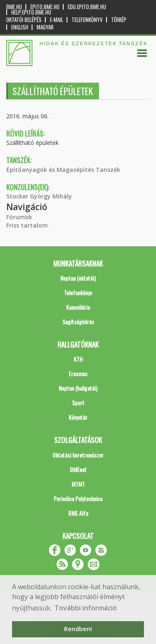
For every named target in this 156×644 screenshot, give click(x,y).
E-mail (57, 20)
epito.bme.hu (45, 7)
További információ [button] (86, 608)
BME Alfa (78, 513)
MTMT (78, 484)
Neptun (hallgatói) (78, 388)
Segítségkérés (78, 322)
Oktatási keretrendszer (78, 455)
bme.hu (14, 7)
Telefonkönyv (87, 20)
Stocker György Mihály (39, 196)
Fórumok (19, 217)
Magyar (45, 27)
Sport (78, 403)
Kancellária (78, 307)
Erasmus (78, 373)
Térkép (119, 20)
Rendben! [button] (78, 629)
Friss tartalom (27, 225)
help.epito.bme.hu (31, 12)
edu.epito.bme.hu (87, 7)
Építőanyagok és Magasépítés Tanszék (63, 170)
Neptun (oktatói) (78, 278)
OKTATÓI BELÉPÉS (24, 20)
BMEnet (78, 469)
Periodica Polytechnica (78, 498)
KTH (78, 359)
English (20, 27)
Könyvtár (78, 417)
